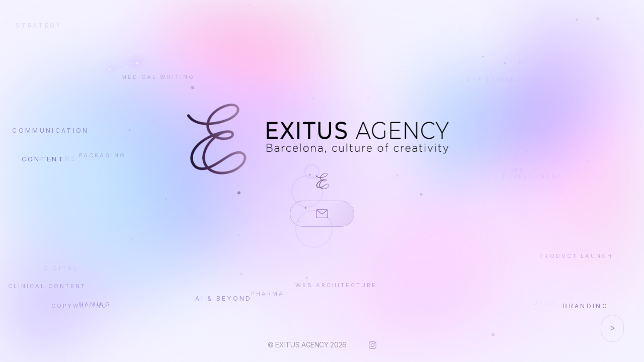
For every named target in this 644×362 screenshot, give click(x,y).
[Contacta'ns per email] (322, 214)
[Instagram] (373, 345)
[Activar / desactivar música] (612, 328)
